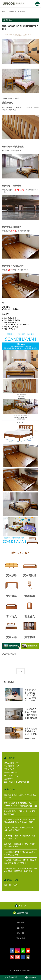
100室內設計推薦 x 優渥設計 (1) (16, 782)
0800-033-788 (20, 913)
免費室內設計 (10, 977)
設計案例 (21, 928)
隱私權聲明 (21, 938)
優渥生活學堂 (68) (11, 772)
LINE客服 (31, 977)
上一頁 (20, 671)
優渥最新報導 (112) (11, 766)
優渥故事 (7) (9, 779)
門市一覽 (21, 906)
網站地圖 (21, 933)
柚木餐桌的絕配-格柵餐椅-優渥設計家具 (31, 731)
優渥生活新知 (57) (11, 776)
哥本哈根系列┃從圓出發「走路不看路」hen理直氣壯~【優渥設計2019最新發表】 (31, 698)
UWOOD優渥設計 (9, 654)
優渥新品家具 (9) (10, 769)
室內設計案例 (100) (11, 763)
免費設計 (21, 923)
